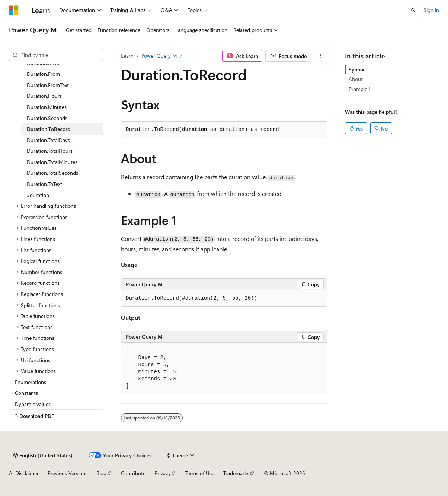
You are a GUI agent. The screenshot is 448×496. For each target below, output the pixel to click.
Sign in (431, 10)
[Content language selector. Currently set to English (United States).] (43, 455)
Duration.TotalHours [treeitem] (50, 151)
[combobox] (56, 55)
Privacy (163, 473)
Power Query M (159, 56)
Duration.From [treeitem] (43, 74)
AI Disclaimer (24, 473)
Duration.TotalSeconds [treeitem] (52, 173)
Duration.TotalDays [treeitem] (48, 140)
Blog (101, 473)
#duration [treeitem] (38, 195)
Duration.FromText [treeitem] (48, 85)
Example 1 (360, 89)
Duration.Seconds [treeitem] (47, 118)
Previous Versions (68, 473)
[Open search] (413, 10)
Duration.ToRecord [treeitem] (49, 129)
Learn (127, 56)
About (356, 79)
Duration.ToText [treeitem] (44, 184)
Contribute (133, 473)
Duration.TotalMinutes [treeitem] (52, 162)
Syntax (356, 69)
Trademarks (236, 473)
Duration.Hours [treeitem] (44, 96)
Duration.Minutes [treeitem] (47, 107)
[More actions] (321, 56)
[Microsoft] (14, 10)
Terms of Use (200, 473)
